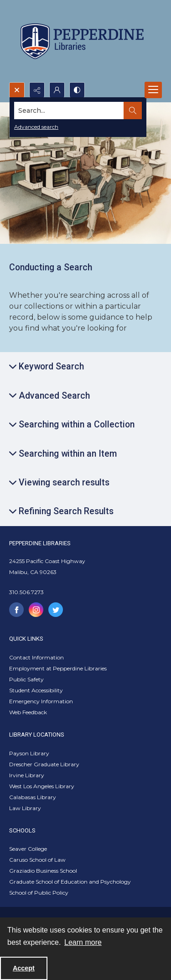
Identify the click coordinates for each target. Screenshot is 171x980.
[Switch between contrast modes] (77, 90)
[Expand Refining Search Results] (61, 511)
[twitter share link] (56, 610)
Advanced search (36, 127)
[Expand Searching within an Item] (63, 454)
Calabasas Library (33, 797)
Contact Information (36, 657)
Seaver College (28, 849)
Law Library (25, 808)
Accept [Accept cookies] (24, 968)
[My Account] (57, 90)
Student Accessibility (36, 690)
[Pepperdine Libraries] (82, 41)
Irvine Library (27, 775)
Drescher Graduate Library (44, 764)
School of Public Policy (39, 893)
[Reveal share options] (37, 90)
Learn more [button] (83, 942)
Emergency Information (41, 701)
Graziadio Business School (43, 871)
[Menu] (153, 90)
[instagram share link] (36, 610)
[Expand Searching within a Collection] (72, 424)
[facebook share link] (16, 610)
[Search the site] (69, 111)
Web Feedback (28, 712)
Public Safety (26, 679)
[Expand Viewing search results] (59, 482)
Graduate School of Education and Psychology (70, 882)
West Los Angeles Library (42, 786)
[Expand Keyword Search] (47, 366)
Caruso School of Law (37, 860)
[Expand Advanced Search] (49, 396)
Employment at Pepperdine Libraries (58, 668)
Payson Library (29, 753)
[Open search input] (17, 90)
